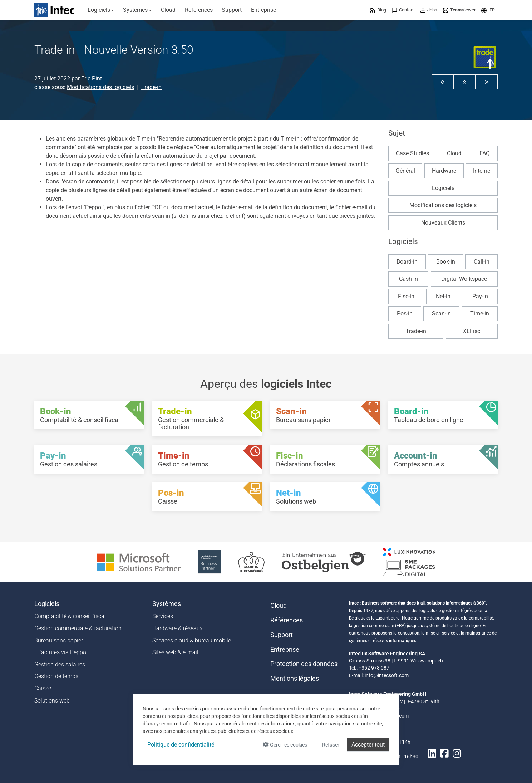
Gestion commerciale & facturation (78, 628)
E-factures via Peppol (61, 652)
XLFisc (472, 331)
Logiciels (443, 188)
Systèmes (167, 604)
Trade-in (151, 87)
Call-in (482, 262)
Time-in (480, 314)
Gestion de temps (56, 676)
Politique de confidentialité (181, 745)
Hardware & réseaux (178, 628)
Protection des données (304, 664)
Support (282, 635)
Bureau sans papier (59, 640)
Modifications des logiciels (100, 87)
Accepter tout (368, 745)
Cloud (454, 153)
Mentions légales (295, 679)
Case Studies (413, 153)
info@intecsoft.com (387, 675)
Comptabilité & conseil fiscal (70, 616)
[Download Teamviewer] (459, 10)
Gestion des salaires (60, 664)
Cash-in (408, 279)
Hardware (444, 171)
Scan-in (441, 314)
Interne (482, 171)
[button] (488, 10)
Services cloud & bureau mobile (192, 640)
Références (287, 620)
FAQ (485, 153)
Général (405, 171)
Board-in (407, 262)
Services (163, 616)
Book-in (446, 262)
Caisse (43, 688)
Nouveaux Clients (443, 223)
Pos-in (405, 314)
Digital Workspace (464, 279)
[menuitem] (101, 10)
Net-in (443, 296)
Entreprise (285, 650)
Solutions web (52, 701)
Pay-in (480, 296)
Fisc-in (406, 296)
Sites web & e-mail (175, 652)
